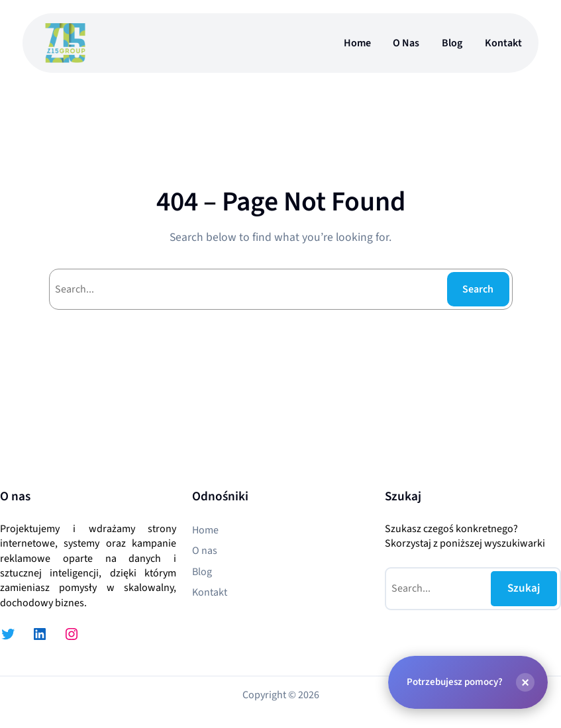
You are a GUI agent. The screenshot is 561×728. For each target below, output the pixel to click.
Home (357, 43)
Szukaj (524, 588)
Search (478, 289)
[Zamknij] (525, 682)
